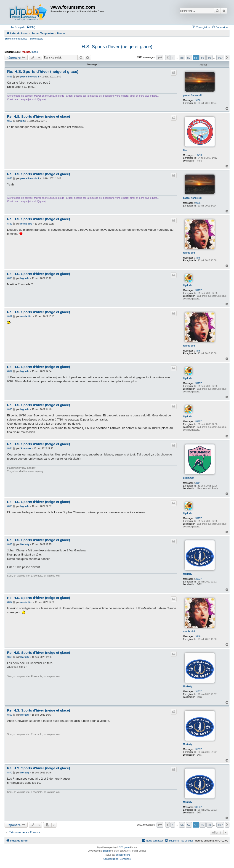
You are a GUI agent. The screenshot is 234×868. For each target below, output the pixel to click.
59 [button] (203, 58)
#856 (10, 77)
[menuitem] (31, 27)
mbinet (26, 52)
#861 (10, 316)
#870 (10, 773)
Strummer (188, 478)
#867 (10, 602)
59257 (199, 290)
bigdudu (187, 285)
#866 (10, 544)
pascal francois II (192, 95)
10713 (199, 155)
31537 (199, 579)
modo (35, 52)
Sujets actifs (36, 39)
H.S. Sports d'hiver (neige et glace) (117, 47)
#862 (10, 371)
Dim (185, 150)
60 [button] (209, 58)
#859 (10, 224)
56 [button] (182, 58)
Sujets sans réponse (16, 39)
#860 (10, 278)
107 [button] (220, 58)
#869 (10, 715)
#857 (10, 121)
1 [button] (173, 58)
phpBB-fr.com (123, 855)
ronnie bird (189, 253)
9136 (198, 100)
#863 (10, 409)
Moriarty (187, 574)
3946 (198, 258)
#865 (10, 506)
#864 (10, 449)
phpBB (106, 851)
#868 (10, 657)
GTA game (124, 848)
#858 (10, 179)
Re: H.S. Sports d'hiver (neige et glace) (43, 72)
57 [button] (189, 58)
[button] (160, 58)
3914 (198, 483)
